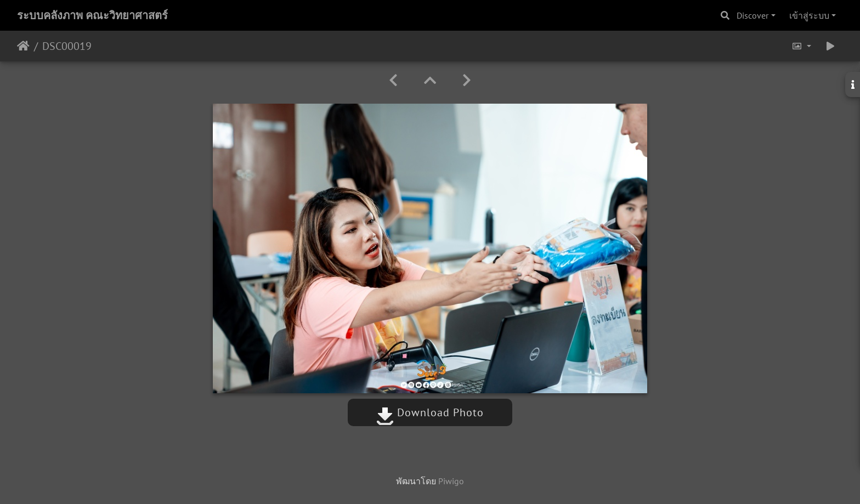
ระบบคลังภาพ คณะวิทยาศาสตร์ (92, 15)
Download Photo (430, 412)
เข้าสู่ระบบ (809, 15)
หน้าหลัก (23, 46)
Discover (752, 15)
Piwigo (451, 481)
